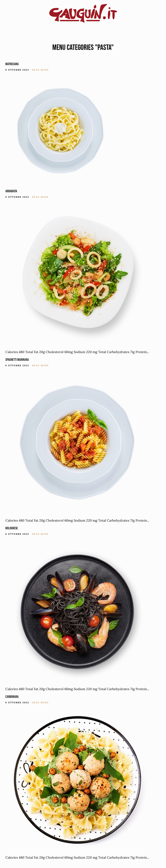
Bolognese (12, 528)
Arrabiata (11, 191)
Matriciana (12, 64)
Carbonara (12, 697)
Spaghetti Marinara (17, 360)
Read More (40, 70)
